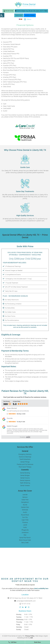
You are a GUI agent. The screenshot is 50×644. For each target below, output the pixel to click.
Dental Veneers (25, 485)
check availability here (41, 588)
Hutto (25, 527)
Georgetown (25, 502)
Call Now (12, 642)
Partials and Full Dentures (25, 464)
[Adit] (28, 437)
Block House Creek (25, 540)
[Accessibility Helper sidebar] (2, 15)
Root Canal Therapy (25, 467)
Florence (25, 522)
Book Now (19, 15)
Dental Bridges (25, 475)
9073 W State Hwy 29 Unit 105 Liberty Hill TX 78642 (31, 11)
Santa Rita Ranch (25, 537)
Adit (32, 638)
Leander (25, 495)
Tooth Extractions (25, 459)
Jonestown (25, 532)
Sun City (25, 517)
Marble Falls (25, 507)
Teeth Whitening (25, 483)
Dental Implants (25, 480)
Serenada (25, 510)
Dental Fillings (25, 462)
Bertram (25, 497)
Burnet (25, 505)
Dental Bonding (25, 473)
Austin (25, 512)
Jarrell (25, 525)
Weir (25, 535)
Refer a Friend (30, 15)
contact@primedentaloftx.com (25, 601)
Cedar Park (25, 500)
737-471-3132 (8, 11)
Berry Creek (25, 542)
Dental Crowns (25, 478)
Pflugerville (25, 530)
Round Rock (25, 515)
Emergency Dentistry (25, 454)
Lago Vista (25, 520)
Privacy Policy (30, 636)
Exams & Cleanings (25, 457)
